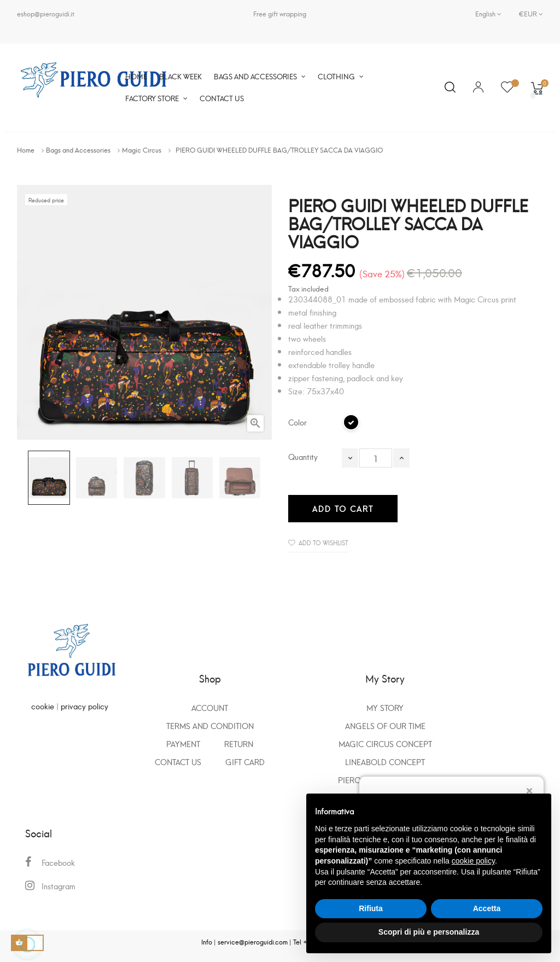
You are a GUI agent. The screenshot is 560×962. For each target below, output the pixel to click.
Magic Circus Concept (385, 744)
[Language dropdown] (488, 14)
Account (210, 707)
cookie (43, 706)
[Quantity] (376, 458)
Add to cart (343, 508)
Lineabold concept (385, 762)
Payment (183, 744)
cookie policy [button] (473, 861)
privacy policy (84, 706)
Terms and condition (210, 725)
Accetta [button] (487, 908)
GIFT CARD (245, 762)
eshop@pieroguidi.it (46, 13)
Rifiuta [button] (371, 908)
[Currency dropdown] (527, 14)
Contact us (178, 762)
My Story (385, 707)
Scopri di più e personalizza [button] (429, 932)
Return (239, 744)
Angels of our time (385, 725)
